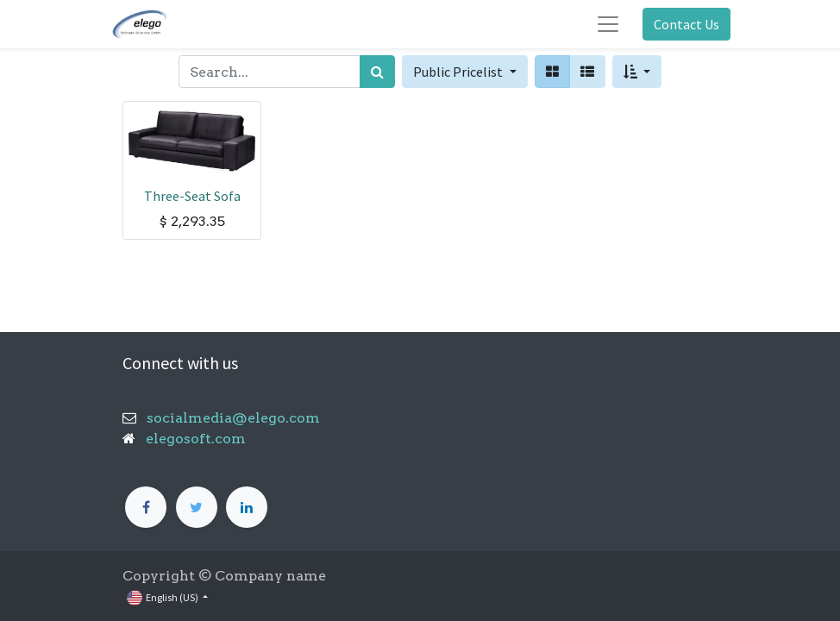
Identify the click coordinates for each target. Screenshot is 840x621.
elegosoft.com (194, 439)
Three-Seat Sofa (192, 196)
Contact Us (686, 24)
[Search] (377, 72)
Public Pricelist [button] (459, 72)
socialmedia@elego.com (228, 418)
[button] (637, 72)
